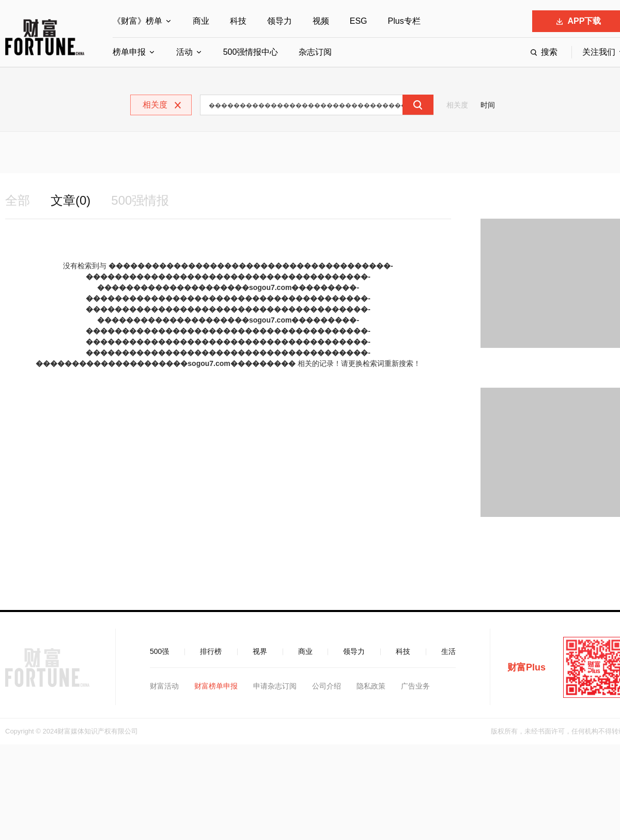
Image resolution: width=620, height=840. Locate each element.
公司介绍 (327, 686)
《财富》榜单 (137, 21)
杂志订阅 (315, 52)
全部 (18, 200)
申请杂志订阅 (275, 686)
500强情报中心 (251, 52)
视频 (321, 21)
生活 (448, 651)
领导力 (280, 21)
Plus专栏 (404, 21)
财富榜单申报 (216, 686)
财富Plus (526, 667)
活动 (184, 52)
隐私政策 (371, 686)
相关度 (457, 105)
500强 (159, 651)
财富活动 (164, 686)
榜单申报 (129, 52)
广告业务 (415, 686)
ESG (359, 21)
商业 (201, 21)
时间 (488, 105)
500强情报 (140, 200)
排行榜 (211, 651)
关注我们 (599, 52)
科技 (238, 21)
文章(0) (71, 200)
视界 (260, 651)
